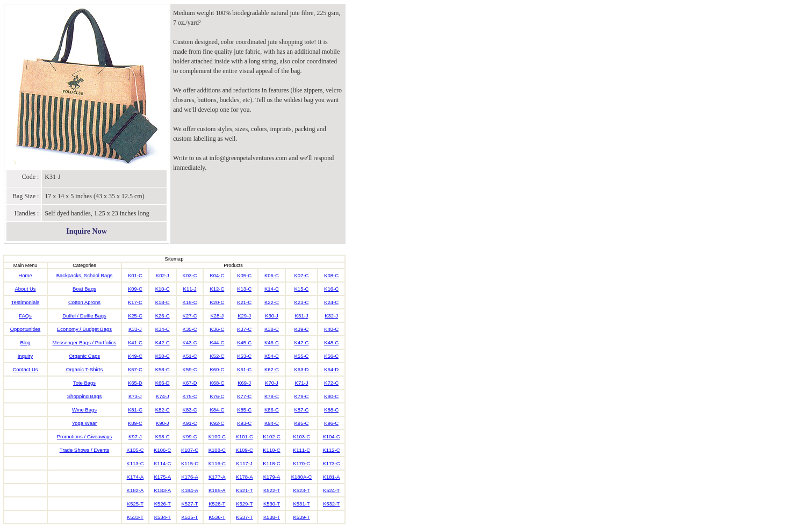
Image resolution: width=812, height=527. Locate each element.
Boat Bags (84, 289)
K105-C (135, 450)
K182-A (135, 490)
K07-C (302, 275)
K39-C (302, 329)
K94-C (272, 423)
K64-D (331, 369)
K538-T (272, 517)
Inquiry (26, 356)
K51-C (190, 356)
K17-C (135, 302)
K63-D (302, 369)
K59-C (190, 369)
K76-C (217, 396)
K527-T (189, 504)
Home (25, 275)
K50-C (163, 356)
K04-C (217, 275)
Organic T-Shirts (84, 369)
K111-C (301, 450)
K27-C (190, 316)
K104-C (331, 436)
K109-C (245, 450)
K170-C (301, 463)
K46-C (272, 342)
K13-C (244, 289)
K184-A (190, 490)
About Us (25, 289)
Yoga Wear (84, 423)
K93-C (244, 423)
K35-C (190, 329)
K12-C (217, 289)
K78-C (272, 396)
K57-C (135, 369)
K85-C (244, 410)
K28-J (217, 316)
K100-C (217, 436)
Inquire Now (87, 231)
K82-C (163, 410)
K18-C (163, 302)
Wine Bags (84, 410)
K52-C (217, 356)
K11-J (190, 289)
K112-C (331, 450)
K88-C (331, 410)
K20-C (217, 302)
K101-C (245, 436)
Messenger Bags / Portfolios (85, 342)
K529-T (244, 504)
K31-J (302, 316)
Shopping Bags (84, 396)
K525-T (135, 504)
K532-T (331, 504)
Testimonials (25, 302)
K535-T (189, 517)
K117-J (245, 463)
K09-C (135, 289)
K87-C (302, 410)
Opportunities (26, 329)
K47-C (302, 342)
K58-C (163, 369)
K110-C (271, 450)
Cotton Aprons (84, 302)
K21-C (244, 302)
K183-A (162, 490)
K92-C (217, 423)
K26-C (163, 316)
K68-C (217, 383)
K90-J (163, 423)
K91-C (190, 423)
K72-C (331, 383)
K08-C (331, 275)
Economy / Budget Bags (84, 329)
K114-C (162, 463)
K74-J (163, 396)
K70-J (272, 383)
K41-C (135, 342)
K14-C (272, 289)
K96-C (331, 423)
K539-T (301, 517)
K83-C (190, 410)
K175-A (162, 477)
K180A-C (302, 477)
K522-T (272, 490)
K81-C (135, 410)
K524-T (331, 490)
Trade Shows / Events (85, 450)
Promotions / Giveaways (84, 436)
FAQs (25, 316)
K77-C (244, 396)
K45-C (244, 342)
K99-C (190, 436)
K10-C (163, 289)
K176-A (190, 477)
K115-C (190, 463)
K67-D (190, 383)
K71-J (302, 383)
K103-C (301, 436)
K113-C (135, 463)
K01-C (135, 275)
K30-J (272, 316)
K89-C (135, 423)
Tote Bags (84, 383)
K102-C (271, 436)
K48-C (331, 342)
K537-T (244, 517)
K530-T (272, 504)
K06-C (272, 275)
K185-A (217, 490)
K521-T (244, 490)
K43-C (190, 342)
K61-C (244, 369)
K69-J (244, 383)
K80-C (331, 396)
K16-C (331, 289)
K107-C (190, 450)
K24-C (331, 302)
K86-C (272, 410)
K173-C (331, 463)
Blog (25, 342)
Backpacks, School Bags (85, 275)
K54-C (272, 356)
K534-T (163, 517)
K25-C (135, 316)
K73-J (135, 396)
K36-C (217, 329)
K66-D (163, 383)
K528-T (217, 504)
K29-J (244, 316)
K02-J (163, 275)
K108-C (217, 450)
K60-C (217, 369)
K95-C (302, 423)
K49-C (135, 356)
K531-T (301, 504)
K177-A (217, 477)
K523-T (301, 490)
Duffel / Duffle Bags (84, 316)
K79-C (302, 396)
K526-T (163, 504)
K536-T (217, 517)
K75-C (190, 396)
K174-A (135, 477)
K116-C (217, 463)
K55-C (302, 356)
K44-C (217, 342)
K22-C (272, 302)
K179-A (272, 477)
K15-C (302, 289)
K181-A (332, 477)
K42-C (163, 342)
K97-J (135, 436)
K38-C (272, 329)
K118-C (271, 463)
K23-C (302, 302)
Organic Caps (84, 356)
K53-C (244, 356)
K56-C (331, 356)
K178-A (245, 477)
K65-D (135, 383)
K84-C (217, 410)
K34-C (163, 329)
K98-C (163, 436)
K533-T (135, 517)
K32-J (331, 316)
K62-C (272, 369)
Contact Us (26, 369)
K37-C (244, 329)
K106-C (162, 450)
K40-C (331, 329)
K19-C (190, 302)
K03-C (190, 275)
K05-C (244, 275)
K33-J (135, 329)
